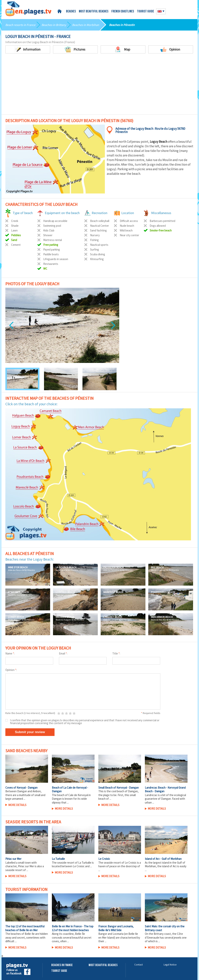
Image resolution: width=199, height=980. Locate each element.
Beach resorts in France (20, 25)
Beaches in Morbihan (86, 25)
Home (60, 11)
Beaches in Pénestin (122, 25)
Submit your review (30, 732)
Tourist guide (146, 12)
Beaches (71, 12)
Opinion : (11, 670)
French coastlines (123, 12)
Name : (10, 653)
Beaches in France (62, 965)
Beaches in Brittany (54, 25)
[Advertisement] (99, 86)
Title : (116, 653)
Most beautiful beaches (94, 12)
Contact (139, 965)
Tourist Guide (59, 971)
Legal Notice (170, 965)
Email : (63, 653)
